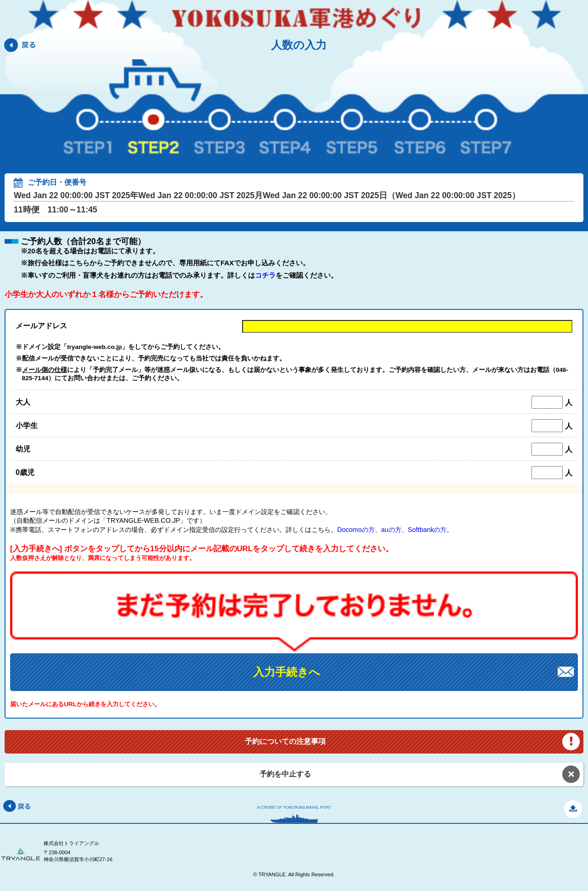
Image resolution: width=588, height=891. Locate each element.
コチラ (265, 275)
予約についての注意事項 (285, 741)
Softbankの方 (427, 530)
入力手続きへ (287, 672)
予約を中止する (285, 774)
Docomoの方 (356, 530)
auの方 (391, 530)
